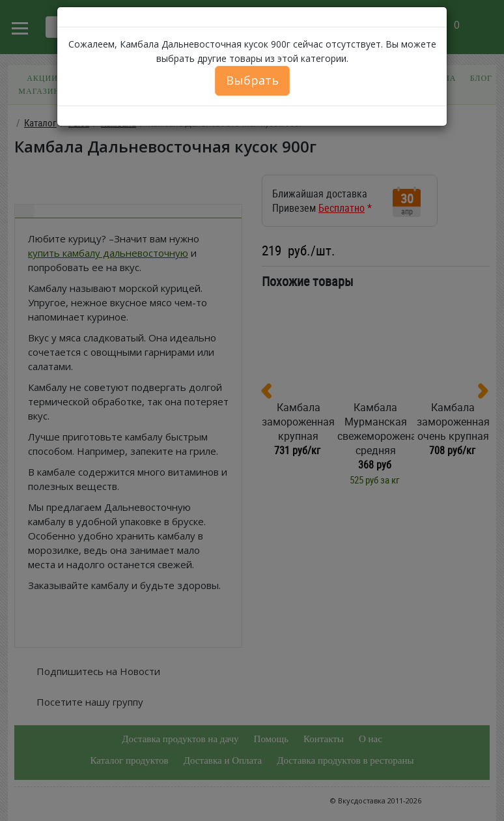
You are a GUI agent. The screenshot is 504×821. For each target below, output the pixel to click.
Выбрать (252, 80)
